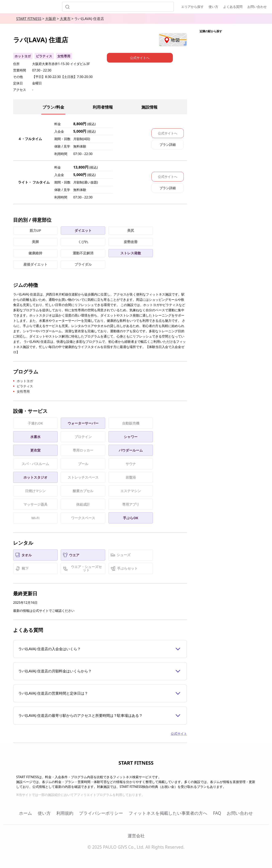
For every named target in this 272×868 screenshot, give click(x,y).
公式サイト (179, 734)
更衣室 (35, 450)
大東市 (65, 19)
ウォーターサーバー (83, 423)
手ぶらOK (131, 518)
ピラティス (44, 56)
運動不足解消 (83, 253)
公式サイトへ (168, 133)
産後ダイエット (35, 264)
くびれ (83, 242)
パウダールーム (131, 450)
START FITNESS (29, 19)
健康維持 (35, 253)
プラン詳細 (168, 145)
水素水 (35, 437)
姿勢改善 (131, 242)
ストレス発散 (131, 253)
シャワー (131, 437)
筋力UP (35, 230)
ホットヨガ (23, 56)
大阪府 (50, 19)
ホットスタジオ (35, 477)
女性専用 (64, 56)
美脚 (35, 242)
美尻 (131, 230)
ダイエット (83, 230)
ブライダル (83, 264)
